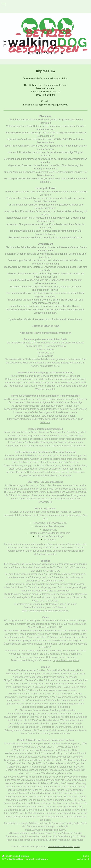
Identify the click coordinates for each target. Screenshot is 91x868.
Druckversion (11, 856)
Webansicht (83, 859)
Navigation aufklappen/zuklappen (46, 4)
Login (86, 856)
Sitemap (25, 856)
